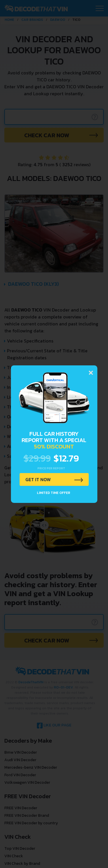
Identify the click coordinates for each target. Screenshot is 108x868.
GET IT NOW (38, 479)
